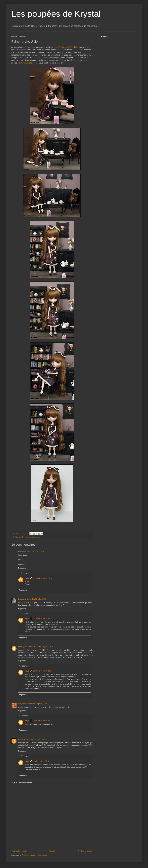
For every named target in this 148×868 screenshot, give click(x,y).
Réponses (25, 573)
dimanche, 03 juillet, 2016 (37, 599)
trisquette (22, 599)
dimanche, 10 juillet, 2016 (36, 739)
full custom (26, 537)
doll (20, 537)
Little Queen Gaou (26, 647)
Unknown (22, 739)
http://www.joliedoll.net (27, 63)
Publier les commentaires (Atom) (34, 855)
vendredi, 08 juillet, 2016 (42, 578)
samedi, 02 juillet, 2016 (36, 552)
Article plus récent (19, 851)
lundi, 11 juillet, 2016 (41, 761)
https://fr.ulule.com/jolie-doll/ (66, 47)
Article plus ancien (85, 851)
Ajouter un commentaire (22, 783)
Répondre (22, 568)
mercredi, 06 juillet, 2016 (38, 704)
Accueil (52, 851)
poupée (33, 537)
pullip (38, 537)
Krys (27, 578)
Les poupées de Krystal (56, 14)
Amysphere (23, 704)
